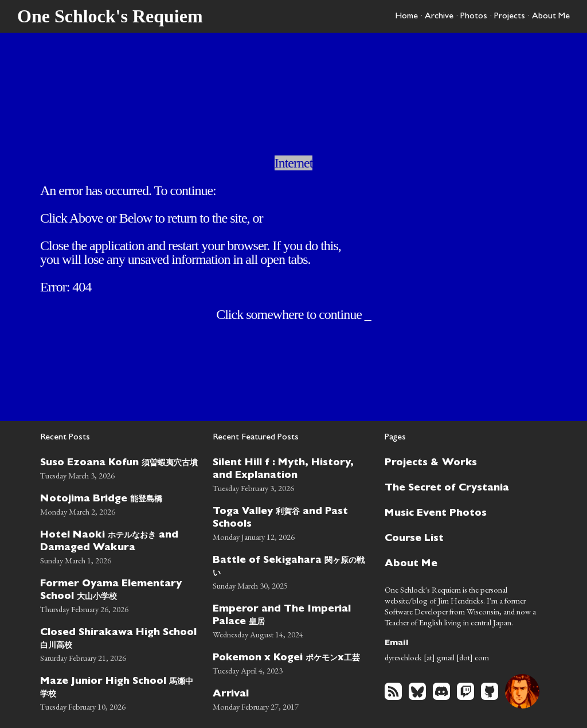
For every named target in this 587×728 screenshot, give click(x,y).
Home (406, 17)
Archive (439, 17)
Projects (510, 17)
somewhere (275, 314)
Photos (474, 17)
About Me (551, 17)
